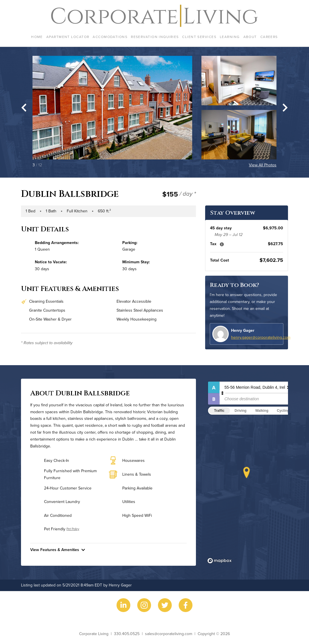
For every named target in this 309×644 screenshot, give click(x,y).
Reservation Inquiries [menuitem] (155, 37)
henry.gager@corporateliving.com (261, 337)
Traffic (219, 411)
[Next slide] (285, 108)
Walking (262, 411)
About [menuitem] (250, 37)
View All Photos (263, 165)
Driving (240, 411)
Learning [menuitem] (230, 37)
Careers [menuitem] (269, 37)
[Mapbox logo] (220, 561)
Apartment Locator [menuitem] (68, 37)
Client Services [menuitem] (199, 37)
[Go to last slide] (24, 108)
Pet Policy (73, 529)
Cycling (283, 411)
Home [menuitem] (37, 37)
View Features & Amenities (58, 550)
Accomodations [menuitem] (110, 37)
